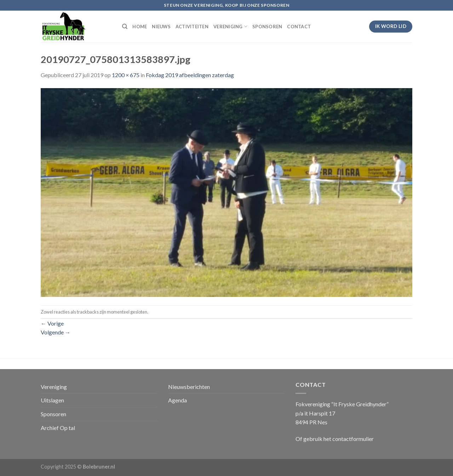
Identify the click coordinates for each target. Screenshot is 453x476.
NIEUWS (161, 27)
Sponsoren (53, 414)
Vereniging (54, 387)
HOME (140, 27)
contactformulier (353, 439)
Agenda (177, 400)
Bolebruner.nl (99, 467)
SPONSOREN (267, 27)
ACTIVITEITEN (192, 27)
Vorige (52, 323)
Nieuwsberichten (189, 387)
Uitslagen (52, 400)
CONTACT (299, 27)
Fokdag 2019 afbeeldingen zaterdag (190, 75)
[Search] (125, 27)
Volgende (56, 332)
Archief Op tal (58, 428)
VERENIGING (230, 26)
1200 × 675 (126, 75)
